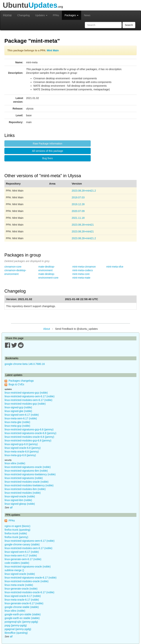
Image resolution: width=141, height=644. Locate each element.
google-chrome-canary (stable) (22, 544)
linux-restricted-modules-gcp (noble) (25, 404)
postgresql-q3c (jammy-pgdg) (21, 622)
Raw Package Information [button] (48, 144)
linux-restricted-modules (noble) (23, 493)
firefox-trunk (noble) (16, 533)
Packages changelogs (21, 381)
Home (7, 15)
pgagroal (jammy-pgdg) (18, 629)
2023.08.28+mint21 (83, 225)
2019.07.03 (78, 197)
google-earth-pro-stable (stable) (23, 614)
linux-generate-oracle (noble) (21, 589)
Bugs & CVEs (16, 384)
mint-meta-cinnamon (84, 267)
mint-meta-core (81, 274)
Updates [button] (41, 15)
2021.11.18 (78, 218)
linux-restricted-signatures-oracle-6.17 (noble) (30, 578)
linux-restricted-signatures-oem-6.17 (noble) (30, 396)
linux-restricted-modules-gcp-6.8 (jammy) (28, 440)
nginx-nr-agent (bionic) (17, 526)
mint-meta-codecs (83, 270)
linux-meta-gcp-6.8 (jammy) (20, 455)
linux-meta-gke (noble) (17, 422)
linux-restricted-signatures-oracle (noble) (28, 467)
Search (129, 25)
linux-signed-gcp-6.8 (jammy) (21, 444)
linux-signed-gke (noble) (18, 411)
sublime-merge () (14, 570)
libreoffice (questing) (16, 633)
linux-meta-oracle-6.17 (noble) (22, 600)
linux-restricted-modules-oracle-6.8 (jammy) (29, 437)
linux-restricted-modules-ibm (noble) (25, 489)
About (47, 329)
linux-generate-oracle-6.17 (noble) (24, 603)
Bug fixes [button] (48, 158)
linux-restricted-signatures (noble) (24, 478)
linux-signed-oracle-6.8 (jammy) (23, 448)
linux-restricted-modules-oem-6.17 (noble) (28, 400)
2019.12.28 (78, 204)
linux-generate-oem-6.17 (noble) (23, 559)
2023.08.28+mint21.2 (84, 191)
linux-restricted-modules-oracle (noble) (27, 482)
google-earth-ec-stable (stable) (22, 618)
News (87, 15)
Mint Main (53, 50)
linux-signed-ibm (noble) (18, 500)
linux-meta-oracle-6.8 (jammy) (22, 452)
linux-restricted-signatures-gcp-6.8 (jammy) (29, 429)
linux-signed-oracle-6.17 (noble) (23, 596)
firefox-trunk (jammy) (16, 537)
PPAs (56, 15)
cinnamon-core (13, 267)
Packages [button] (72, 15)
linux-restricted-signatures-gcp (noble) (26, 393)
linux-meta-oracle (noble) (19, 585)
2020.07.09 (78, 211)
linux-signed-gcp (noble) (18, 407)
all (11, 507)
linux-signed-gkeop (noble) (20, 504)
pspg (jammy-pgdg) (16, 625)
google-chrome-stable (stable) (22, 607)
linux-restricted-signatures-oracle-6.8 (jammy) (30, 433)
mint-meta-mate (81, 278)
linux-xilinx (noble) (15, 463)
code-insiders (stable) (17, 563)
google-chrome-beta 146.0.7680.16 (25, 364)
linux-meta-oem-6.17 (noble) (21, 418)
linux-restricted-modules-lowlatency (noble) (29, 485)
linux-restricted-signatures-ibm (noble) (26, 471)
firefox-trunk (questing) (17, 530)
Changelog (23, 15)
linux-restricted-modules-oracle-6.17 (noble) (29, 592)
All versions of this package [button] (48, 151)
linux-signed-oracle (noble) (20, 496)
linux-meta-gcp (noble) (17, 426)
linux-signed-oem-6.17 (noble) (22, 415)
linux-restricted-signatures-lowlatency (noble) (30, 474)
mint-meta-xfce (115, 267)
